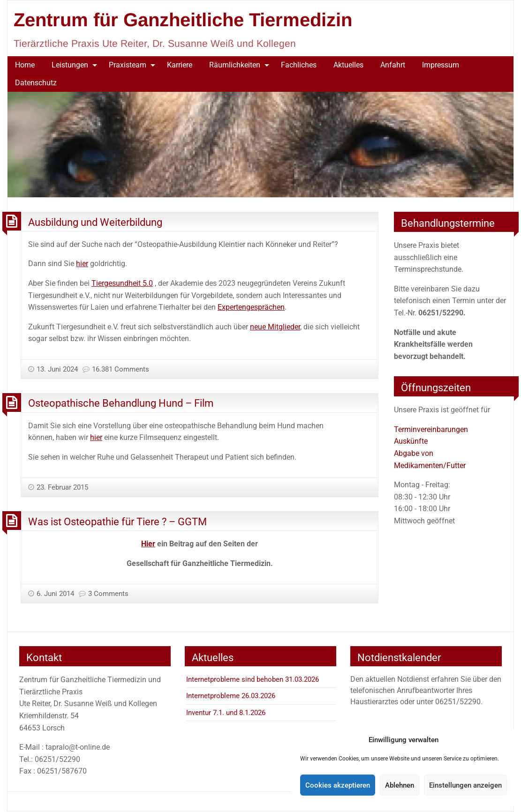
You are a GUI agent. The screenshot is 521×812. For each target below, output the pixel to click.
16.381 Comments (121, 369)
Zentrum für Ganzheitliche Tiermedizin (183, 20)
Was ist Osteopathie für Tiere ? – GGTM (117, 521)
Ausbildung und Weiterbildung (95, 222)
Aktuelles (348, 65)
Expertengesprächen (251, 307)
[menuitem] (25, 65)
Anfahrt (393, 65)
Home (25, 65)
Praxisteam (128, 65)
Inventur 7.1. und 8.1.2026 (226, 713)
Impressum (441, 65)
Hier (148, 544)
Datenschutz (36, 83)
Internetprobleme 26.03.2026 (231, 696)
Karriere (180, 65)
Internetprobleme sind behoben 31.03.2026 (253, 679)
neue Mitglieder (275, 327)
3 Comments (108, 594)
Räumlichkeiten (235, 65)
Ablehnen (400, 785)
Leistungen (70, 65)
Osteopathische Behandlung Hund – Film (121, 403)
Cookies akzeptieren (338, 785)
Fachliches (299, 65)
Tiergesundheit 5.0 (122, 283)
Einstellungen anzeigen (465, 785)
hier (82, 264)
